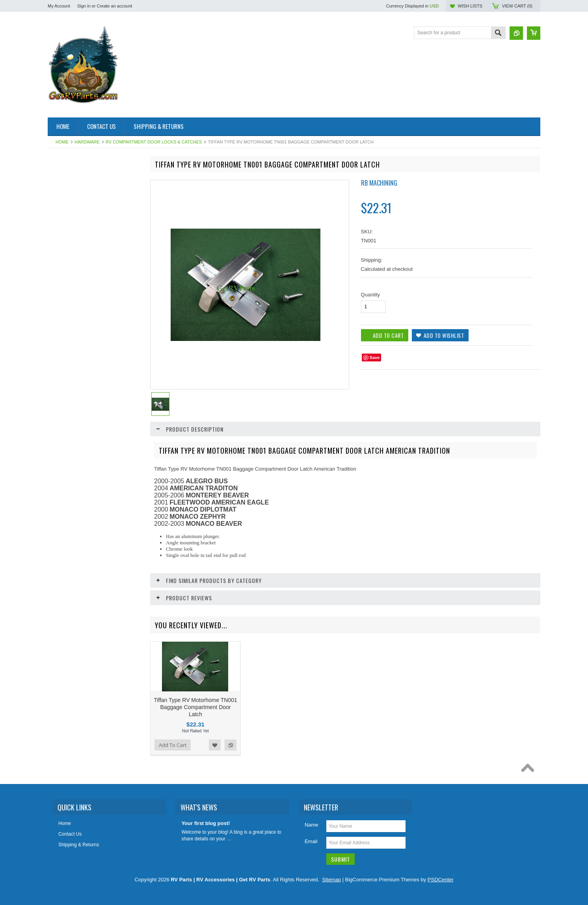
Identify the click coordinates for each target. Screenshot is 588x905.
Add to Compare (132, 695)
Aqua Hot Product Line (76, 193)
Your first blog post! (206, 823)
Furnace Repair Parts (74, 300)
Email (311, 841)
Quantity (370, 295)
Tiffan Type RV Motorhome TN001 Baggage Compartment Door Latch (195, 707)
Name (312, 825)
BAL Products (66, 233)
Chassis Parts (67, 567)
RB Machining (379, 183)
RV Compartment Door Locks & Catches (154, 142)
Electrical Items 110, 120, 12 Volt (87, 273)
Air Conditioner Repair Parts (81, 179)
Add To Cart (173, 745)
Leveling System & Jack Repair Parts (85, 376)
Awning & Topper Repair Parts (84, 220)
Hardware (87, 142)
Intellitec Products (71, 359)
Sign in (84, 6)
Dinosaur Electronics (74, 259)
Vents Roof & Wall (71, 500)
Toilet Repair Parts (71, 486)
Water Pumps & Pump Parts (82, 540)
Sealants (61, 447)
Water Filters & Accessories (81, 513)
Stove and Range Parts (76, 473)
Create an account (114, 6)
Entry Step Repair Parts (77, 286)
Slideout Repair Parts (74, 460)
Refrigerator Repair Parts (78, 433)
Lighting (60, 393)
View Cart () (517, 6)
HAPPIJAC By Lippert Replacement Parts (89, 330)
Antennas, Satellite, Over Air (82, 206)
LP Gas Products (70, 406)
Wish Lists (470, 6)
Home (62, 142)
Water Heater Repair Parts (80, 527)
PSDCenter (441, 880)
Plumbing (62, 420)
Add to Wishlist (116, 695)
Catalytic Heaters (70, 246)
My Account (59, 6)
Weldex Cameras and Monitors (85, 553)
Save (375, 358)
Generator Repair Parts (76, 313)
